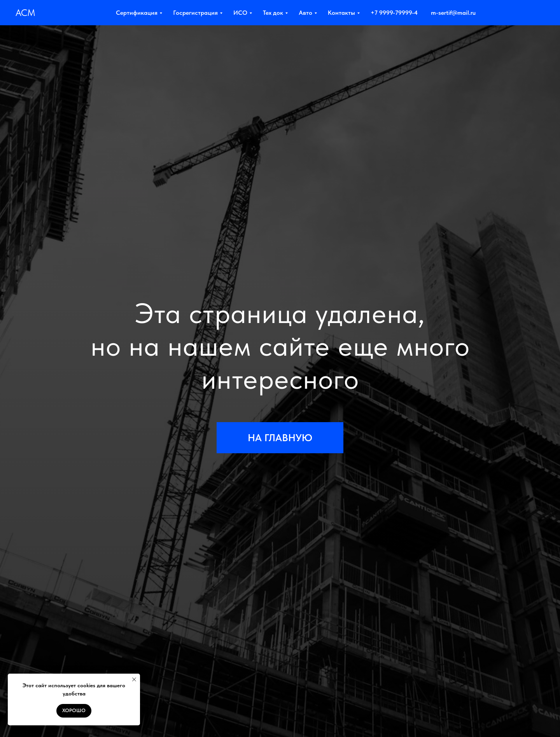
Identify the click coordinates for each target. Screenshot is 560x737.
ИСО (240, 13)
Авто (305, 13)
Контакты (341, 13)
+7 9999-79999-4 (394, 13)
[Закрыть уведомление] (134, 679)
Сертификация (137, 13)
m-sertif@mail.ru (453, 13)
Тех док (273, 13)
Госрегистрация (195, 13)
